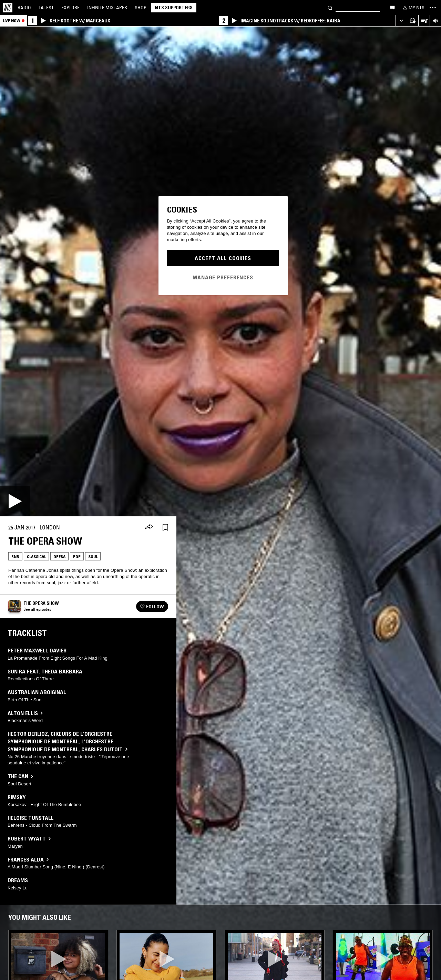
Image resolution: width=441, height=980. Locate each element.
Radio (24, 8)
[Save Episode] (165, 528)
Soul (93, 556)
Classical (36, 556)
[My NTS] (413, 8)
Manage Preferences (223, 277)
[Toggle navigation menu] (433, 8)
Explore (70, 8)
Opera (59, 556)
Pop (77, 556)
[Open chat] (392, 7)
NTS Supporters (174, 8)
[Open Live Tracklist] (424, 21)
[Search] (330, 7)
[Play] (15, 501)
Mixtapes (107, 8)
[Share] (149, 527)
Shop (141, 8)
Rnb (15, 556)
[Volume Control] (435, 21)
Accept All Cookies (223, 258)
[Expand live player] (401, 21)
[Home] (8, 8)
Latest (46, 8)
